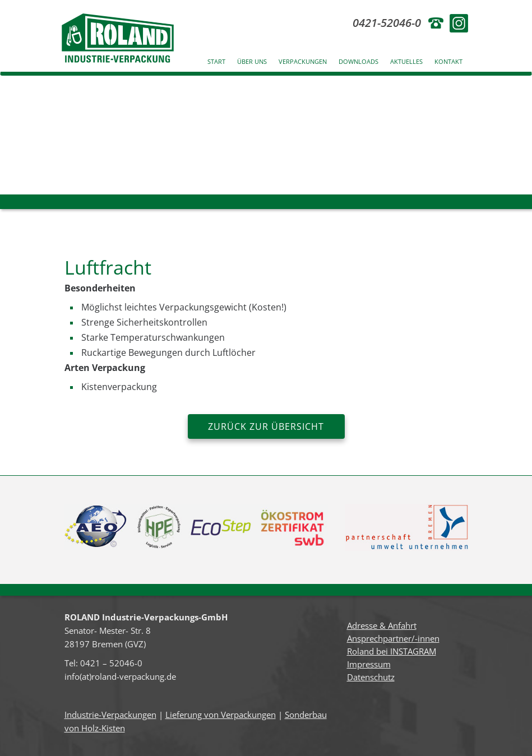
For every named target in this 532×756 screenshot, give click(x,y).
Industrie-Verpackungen (110, 715)
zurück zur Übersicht (266, 426)
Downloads (358, 61)
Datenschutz (371, 677)
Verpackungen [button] (303, 61)
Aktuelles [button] (406, 61)
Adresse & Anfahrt (382, 625)
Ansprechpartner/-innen (393, 638)
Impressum (369, 664)
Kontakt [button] (448, 61)
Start (216, 61)
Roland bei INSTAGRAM (392, 651)
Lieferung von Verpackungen (221, 715)
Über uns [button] (252, 61)
